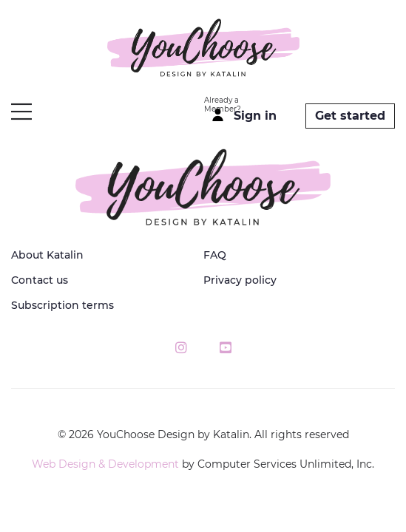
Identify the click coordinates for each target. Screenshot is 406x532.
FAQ (215, 255)
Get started (350, 116)
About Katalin (47, 255)
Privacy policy (240, 280)
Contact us (40, 280)
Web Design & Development (105, 464)
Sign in (255, 116)
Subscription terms (62, 305)
